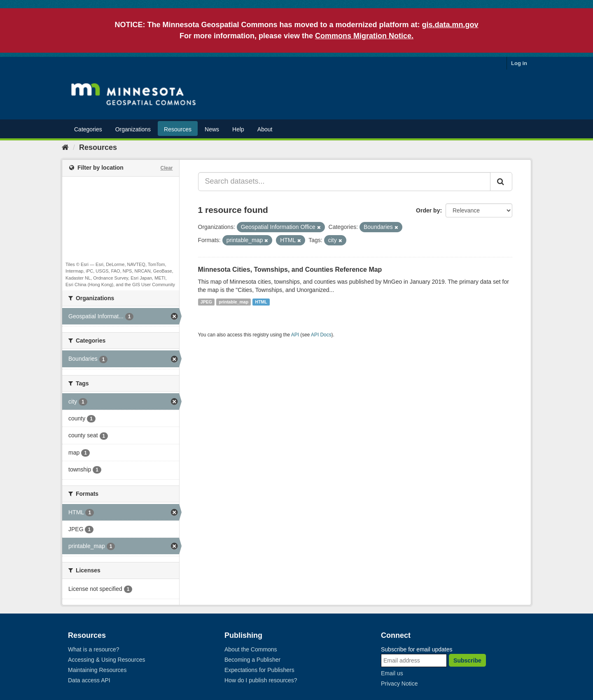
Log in (519, 63)
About (265, 129)
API (295, 335)
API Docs (321, 335)
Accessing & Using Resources (107, 660)
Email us (392, 673)
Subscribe (467, 660)
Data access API (89, 680)
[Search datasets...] (344, 182)
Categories (88, 129)
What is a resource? (94, 649)
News (212, 129)
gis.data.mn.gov (450, 25)
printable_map (233, 302)
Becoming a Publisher (252, 660)
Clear (166, 168)
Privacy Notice (399, 684)
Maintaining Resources (97, 670)
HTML (261, 302)
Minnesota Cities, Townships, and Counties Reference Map (290, 269)
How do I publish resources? (261, 680)
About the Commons (251, 649)
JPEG (206, 302)
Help (238, 129)
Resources (178, 129)
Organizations (133, 129)
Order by (428, 210)
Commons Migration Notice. (364, 36)
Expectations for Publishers (259, 670)
